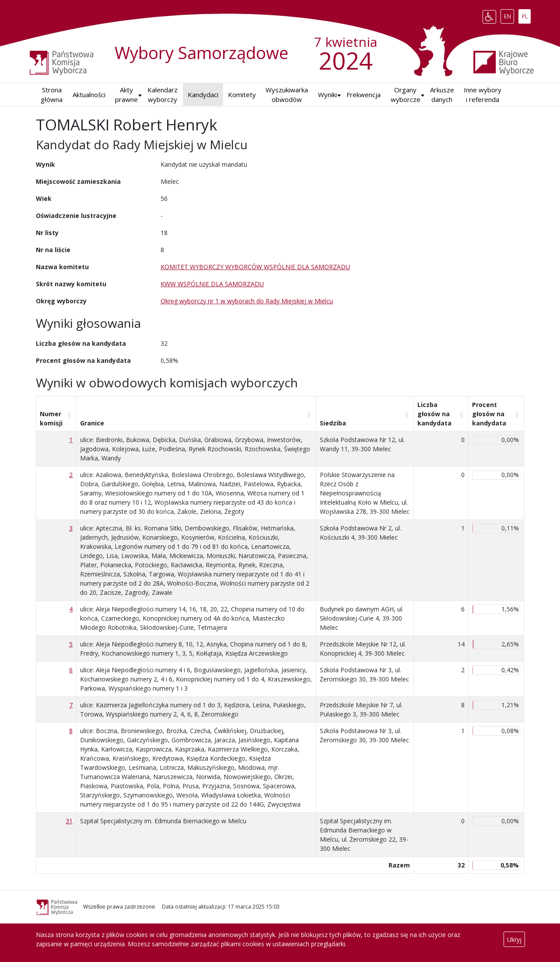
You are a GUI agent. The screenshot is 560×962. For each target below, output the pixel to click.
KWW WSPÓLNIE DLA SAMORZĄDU (212, 284)
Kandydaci (203, 95)
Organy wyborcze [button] (406, 95)
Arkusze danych (442, 95)
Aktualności (89, 95)
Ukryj (514, 939)
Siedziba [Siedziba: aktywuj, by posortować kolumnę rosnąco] (333, 423)
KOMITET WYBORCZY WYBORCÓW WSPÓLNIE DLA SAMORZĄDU (255, 267)
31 (69, 821)
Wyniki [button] (327, 95)
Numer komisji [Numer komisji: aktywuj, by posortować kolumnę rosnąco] (51, 418)
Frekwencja (364, 95)
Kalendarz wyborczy (163, 95)
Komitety (242, 95)
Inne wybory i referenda (483, 95)
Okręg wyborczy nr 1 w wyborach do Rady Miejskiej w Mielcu (247, 301)
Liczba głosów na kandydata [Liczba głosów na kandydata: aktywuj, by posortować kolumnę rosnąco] (434, 414)
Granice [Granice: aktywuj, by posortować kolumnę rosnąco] (92, 423)
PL (526, 15)
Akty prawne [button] (126, 95)
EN (509, 15)
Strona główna (52, 95)
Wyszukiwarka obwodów (287, 95)
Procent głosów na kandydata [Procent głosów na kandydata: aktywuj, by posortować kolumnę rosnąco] (489, 414)
